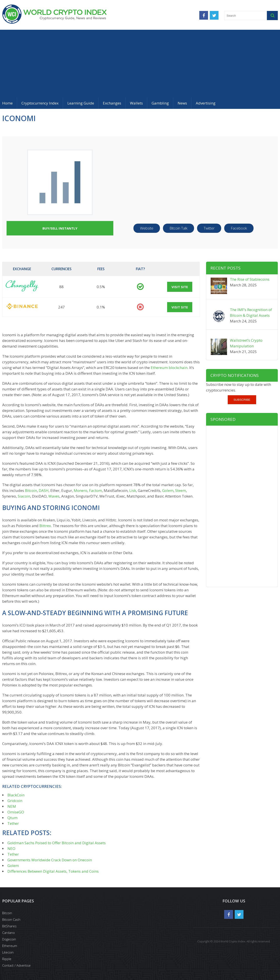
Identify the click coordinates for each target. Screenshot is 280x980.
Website (147, 228)
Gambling (160, 103)
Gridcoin (15, 801)
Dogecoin (9, 939)
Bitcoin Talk (178, 228)
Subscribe (242, 400)
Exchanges (112, 103)
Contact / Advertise (16, 965)
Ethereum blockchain (169, 368)
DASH (44, 490)
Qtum (12, 818)
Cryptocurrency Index (40, 103)
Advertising (206, 103)
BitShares (9, 926)
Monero (80, 490)
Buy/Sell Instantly (60, 228)
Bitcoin (31, 490)
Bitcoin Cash (11, 919)
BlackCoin (16, 795)
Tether (13, 823)
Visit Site (180, 287)
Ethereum (10, 946)
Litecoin (8, 952)
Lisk (133, 490)
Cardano (9, 933)
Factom (95, 490)
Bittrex (45, 526)
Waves (54, 496)
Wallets (136, 103)
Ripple (7, 959)
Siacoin (24, 496)
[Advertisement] (140, 63)
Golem (168, 490)
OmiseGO (16, 812)
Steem (181, 490)
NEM (12, 806)
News (182, 103)
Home (7, 103)
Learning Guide (81, 103)
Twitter (209, 228)
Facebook (239, 228)
